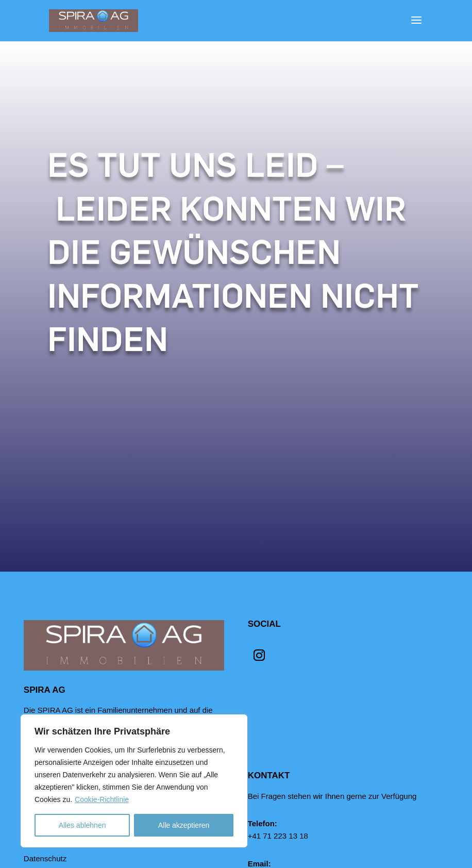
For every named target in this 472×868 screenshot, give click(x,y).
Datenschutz (45, 858)
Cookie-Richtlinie (102, 799)
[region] (134, 781)
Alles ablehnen (82, 825)
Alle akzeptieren (184, 825)
